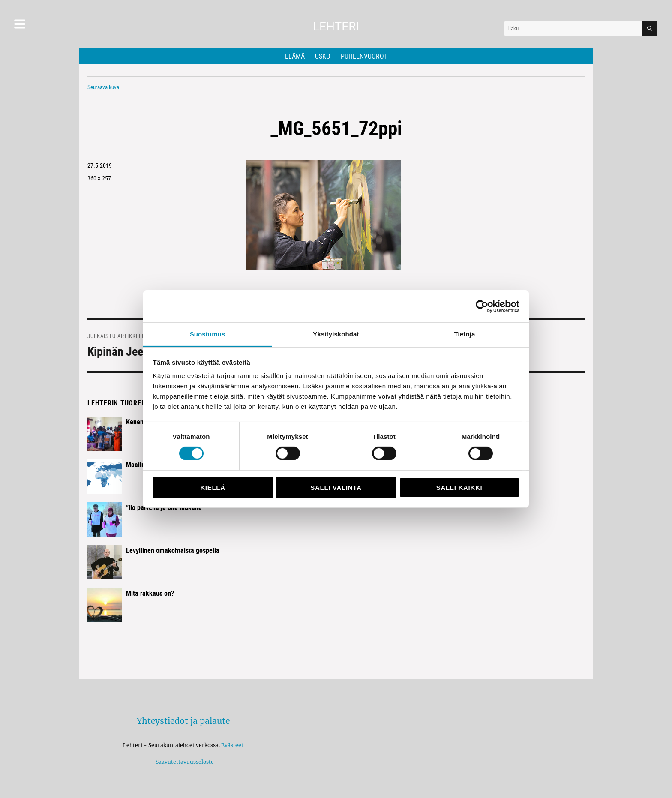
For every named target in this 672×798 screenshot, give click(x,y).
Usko (323, 56)
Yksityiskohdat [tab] (336, 334)
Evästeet (232, 745)
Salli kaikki (459, 487)
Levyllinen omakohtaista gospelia (173, 550)
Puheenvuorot (364, 56)
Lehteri (336, 26)
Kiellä (213, 487)
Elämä (295, 56)
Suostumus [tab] (208, 334)
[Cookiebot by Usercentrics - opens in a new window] (482, 306)
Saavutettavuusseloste (183, 762)
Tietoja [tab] (465, 334)
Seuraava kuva (103, 87)
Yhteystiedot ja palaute (183, 721)
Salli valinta (336, 487)
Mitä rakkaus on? (150, 593)
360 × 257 (99, 178)
